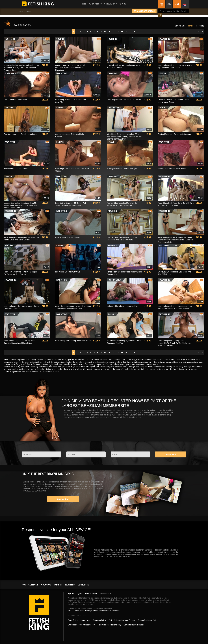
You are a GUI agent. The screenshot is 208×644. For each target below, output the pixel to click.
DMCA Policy (73, 618)
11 (109, 29)
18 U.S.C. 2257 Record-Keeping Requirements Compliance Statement (94, 608)
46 (134, 29)
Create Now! (171, 452)
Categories (94, 4)
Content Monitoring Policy (148, 618)
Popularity (200, 23)
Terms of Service (91, 591)
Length (191, 23)
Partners (70, 582)
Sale (84, 4)
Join (169, 4)
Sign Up (71, 591)
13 (118, 29)
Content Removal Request (134, 622)
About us (46, 582)
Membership (109, 4)
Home (21, 11)
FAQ (24, 582)
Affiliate (84, 582)
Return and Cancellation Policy (110, 622)
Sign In (79, 591)
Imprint (58, 582)
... (130, 29)
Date (184, 23)
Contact (33, 582)
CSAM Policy (85, 618)
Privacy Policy (105, 591)
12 (113, 29)
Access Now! (63, 496)
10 (105, 29)
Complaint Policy (99, 618)
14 (122, 29)
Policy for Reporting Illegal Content (122, 618)
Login (177, 4)
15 (126, 29)
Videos (29, 11)
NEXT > (200, 29)
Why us (123, 4)
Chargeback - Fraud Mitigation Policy (82, 622)
